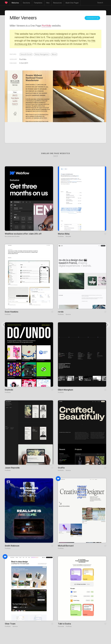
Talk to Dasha (64, 624)
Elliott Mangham (65, 390)
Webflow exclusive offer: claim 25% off (23, 234)
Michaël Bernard (66, 546)
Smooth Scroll (26, 54)
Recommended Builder (12, 236)
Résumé (68, 236)
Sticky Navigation (42, 54)
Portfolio (46, 26)
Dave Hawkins (12, 312)
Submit (55, 156)
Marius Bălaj (64, 234)
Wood (54, 54)
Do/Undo (9, 390)
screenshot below (61, 37)
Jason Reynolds (12, 468)
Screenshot (92, 18)
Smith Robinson (12, 546)
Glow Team (10, 624)
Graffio (61, 468)
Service (68, 314)
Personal (61, 626)
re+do (61, 312)
